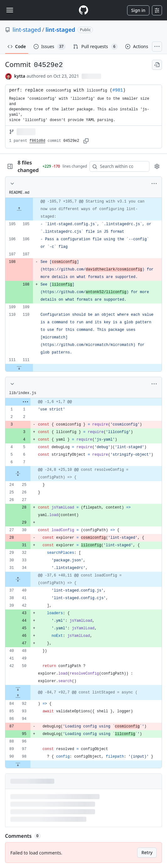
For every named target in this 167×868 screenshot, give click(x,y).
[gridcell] (83, 209)
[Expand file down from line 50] (18, 689)
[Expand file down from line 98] (18, 764)
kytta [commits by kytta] (20, 76)
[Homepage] (83, 10)
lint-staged (27, 30)
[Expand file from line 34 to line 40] (18, 579)
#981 (118, 90)
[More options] (154, 184)
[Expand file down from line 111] (19, 368)
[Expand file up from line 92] (18, 696)
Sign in (138, 10)
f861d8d (37, 141)
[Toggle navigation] (10, 10)
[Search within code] (116, 166)
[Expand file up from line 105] (19, 209)
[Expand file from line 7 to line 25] (18, 474)
